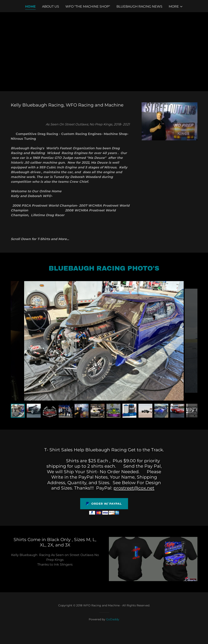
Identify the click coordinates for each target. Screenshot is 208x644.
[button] (176, 7)
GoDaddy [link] (113, 619)
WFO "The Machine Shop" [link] (88, 6)
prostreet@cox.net (134, 488)
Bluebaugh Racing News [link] (139, 6)
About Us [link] (51, 6)
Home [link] (30, 6)
